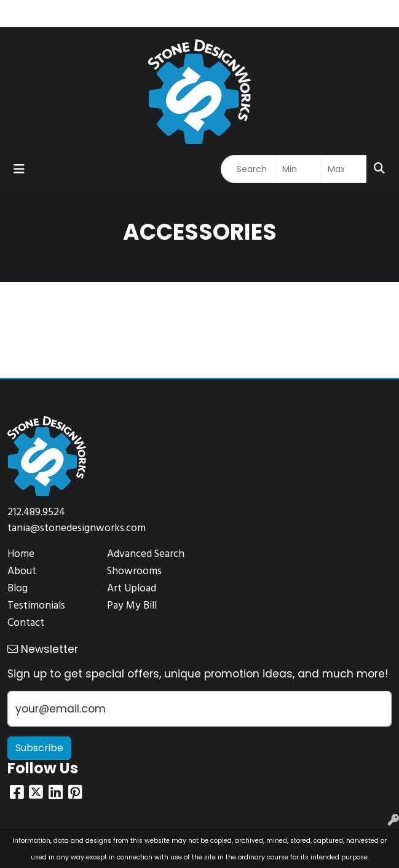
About (22, 571)
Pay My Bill (132, 606)
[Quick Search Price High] (344, 169)
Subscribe (39, 748)
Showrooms (134, 571)
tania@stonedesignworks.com (77, 528)
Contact (26, 623)
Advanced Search (146, 554)
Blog (18, 589)
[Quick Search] (248, 169)
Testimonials (36, 606)
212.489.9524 (36, 512)
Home (21, 554)
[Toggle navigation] (19, 169)
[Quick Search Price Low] (298, 169)
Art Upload (132, 589)
